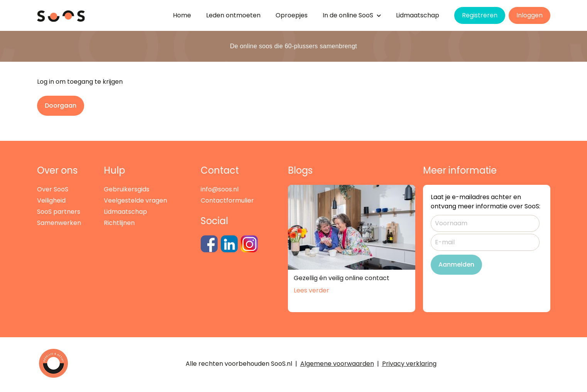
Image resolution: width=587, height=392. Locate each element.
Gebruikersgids (127, 189)
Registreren (480, 15)
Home (182, 15)
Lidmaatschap (418, 15)
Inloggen (529, 15)
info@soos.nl (220, 189)
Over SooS (53, 189)
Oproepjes (292, 15)
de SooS (352, 15)
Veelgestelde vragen (135, 200)
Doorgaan (61, 106)
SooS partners (59, 212)
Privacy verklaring (409, 364)
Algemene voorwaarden (337, 364)
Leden (233, 15)
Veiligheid (51, 200)
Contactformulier (227, 200)
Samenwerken (59, 223)
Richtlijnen (119, 223)
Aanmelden (456, 264)
